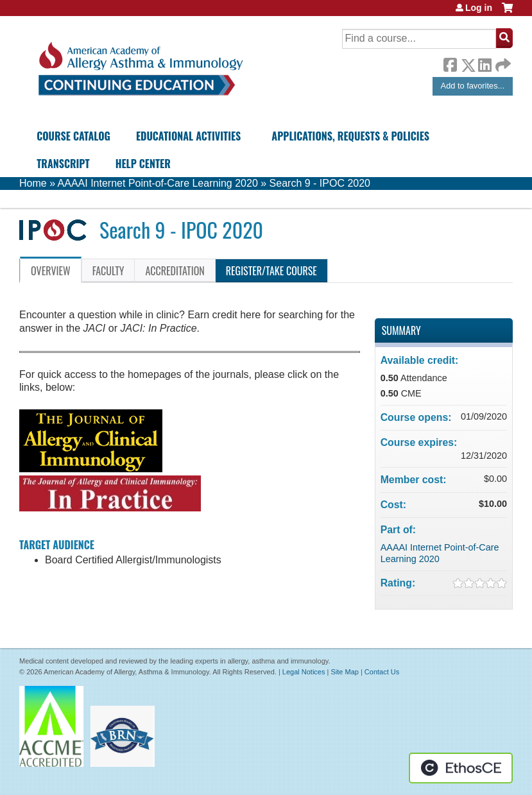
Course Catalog (73, 136)
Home (33, 183)
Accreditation (175, 271)
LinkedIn (485, 63)
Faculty (108, 271)
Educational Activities (188, 136)
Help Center (143, 164)
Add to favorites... (473, 86)
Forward (502, 62)
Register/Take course (271, 271)
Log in (479, 8)
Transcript (63, 164)
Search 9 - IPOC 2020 (320, 183)
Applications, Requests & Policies (350, 136)
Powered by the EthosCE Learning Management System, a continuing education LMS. (461, 768)
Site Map (344, 672)
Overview (51, 271)
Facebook (450, 63)
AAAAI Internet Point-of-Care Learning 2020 (158, 183)
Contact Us (382, 672)
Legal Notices (304, 672)
